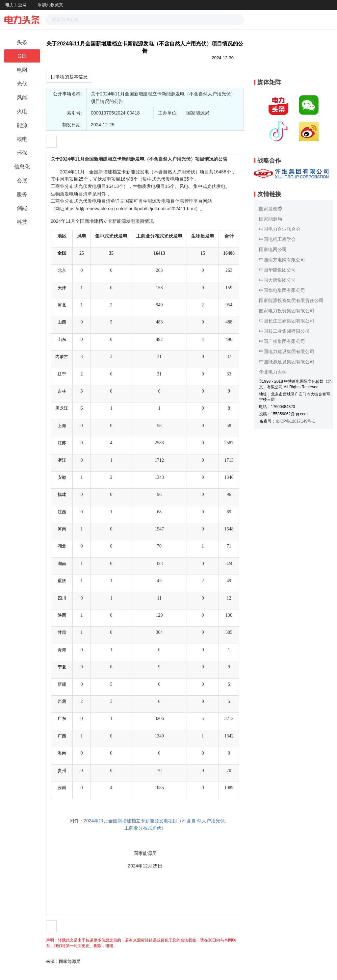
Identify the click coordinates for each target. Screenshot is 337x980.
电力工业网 (16, 5)
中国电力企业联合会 (280, 229)
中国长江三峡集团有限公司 (287, 321)
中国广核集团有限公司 (282, 341)
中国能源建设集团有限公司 (287, 362)
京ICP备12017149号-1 (295, 421)
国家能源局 (271, 219)
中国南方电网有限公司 (282, 260)
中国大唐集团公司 (277, 280)
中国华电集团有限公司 (282, 290)
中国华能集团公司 (277, 270)
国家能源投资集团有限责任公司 (291, 300)
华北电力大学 (273, 372)
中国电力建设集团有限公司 (287, 351)
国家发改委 (271, 209)
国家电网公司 (273, 249)
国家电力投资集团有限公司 (287, 311)
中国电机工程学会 (277, 239)
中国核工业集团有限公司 (284, 331)
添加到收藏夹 (50, 5)
